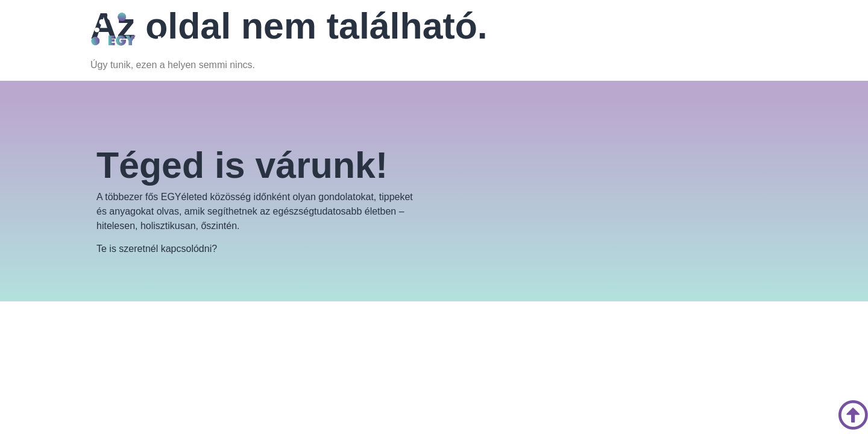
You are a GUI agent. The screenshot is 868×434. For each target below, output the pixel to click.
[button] (386, 44)
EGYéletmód (383, 44)
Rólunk (323, 44)
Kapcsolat (493, 44)
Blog (444, 44)
